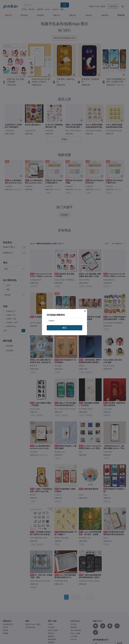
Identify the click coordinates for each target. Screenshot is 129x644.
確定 (64, 328)
